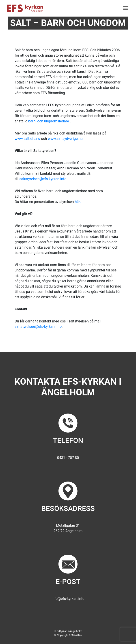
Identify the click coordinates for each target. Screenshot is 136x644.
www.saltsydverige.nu (65, 139)
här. (78, 202)
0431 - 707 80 (68, 458)
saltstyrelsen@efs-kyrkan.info (43, 179)
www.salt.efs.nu (28, 139)
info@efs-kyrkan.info (68, 599)
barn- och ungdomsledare (49, 121)
